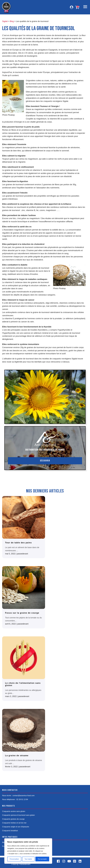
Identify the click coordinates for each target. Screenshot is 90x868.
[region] (28, 851)
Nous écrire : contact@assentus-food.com (18, 796)
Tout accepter (42, 859)
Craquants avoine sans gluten (14, 811)
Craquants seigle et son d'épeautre (16, 827)
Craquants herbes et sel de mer (14, 823)
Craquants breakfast (10, 831)
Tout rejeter (28, 859)
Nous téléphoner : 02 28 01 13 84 (15, 799)
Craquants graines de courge (13, 819)
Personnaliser (14, 859)
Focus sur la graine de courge (22, 613)
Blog (12, 21)
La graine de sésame (17, 756)
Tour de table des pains (18, 543)
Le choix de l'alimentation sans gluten (23, 684)
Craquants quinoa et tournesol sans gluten (19, 815)
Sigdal (5, 21)
